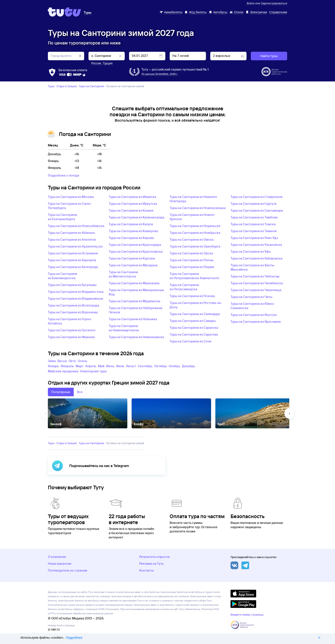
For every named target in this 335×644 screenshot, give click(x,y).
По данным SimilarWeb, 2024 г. (160, 74)
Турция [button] (108, 63)
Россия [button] (96, 63)
